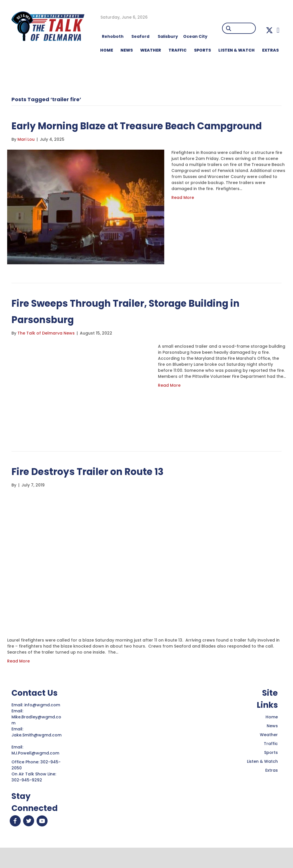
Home (272, 733)
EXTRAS (270, 50)
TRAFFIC (178, 50)
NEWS (127, 50)
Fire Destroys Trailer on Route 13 (99, 487)
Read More (183, 214)
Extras (272, 787)
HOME (107, 50)
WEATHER (151, 50)
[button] (269, 30)
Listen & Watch (262, 778)
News (272, 742)
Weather (269, 751)
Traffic (271, 760)
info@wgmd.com (43, 721)
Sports (202, 50)
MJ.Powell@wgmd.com (36, 769)
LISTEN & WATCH (236, 50)
